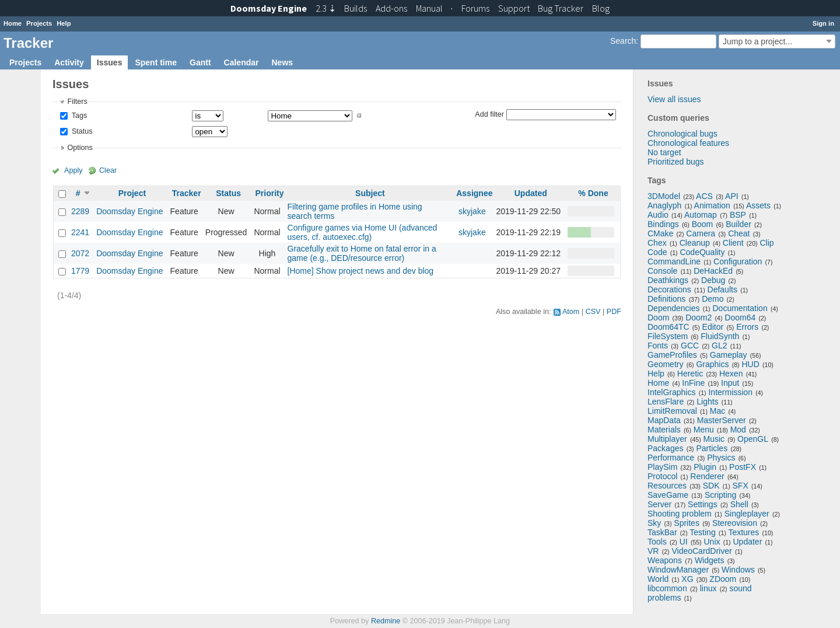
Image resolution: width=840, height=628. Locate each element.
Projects (39, 23)
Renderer (707, 476)
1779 (80, 271)
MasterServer (722, 420)
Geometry (665, 364)
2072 (80, 253)
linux (708, 588)
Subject (370, 193)
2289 (80, 211)
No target (664, 152)
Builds (356, 8)
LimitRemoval (672, 411)
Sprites (687, 523)
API (732, 196)
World (658, 579)
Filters (77, 102)
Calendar (242, 62)
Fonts (658, 346)
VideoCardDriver (701, 551)
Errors (747, 327)
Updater (748, 542)
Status (81, 131)
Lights (707, 402)
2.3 (326, 8)
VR (653, 551)
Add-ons (391, 8)
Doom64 (740, 318)
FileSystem (668, 336)
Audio (658, 215)
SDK (711, 486)
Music (714, 439)
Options (80, 148)
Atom (571, 312)
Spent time (156, 62)
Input (730, 383)
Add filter (489, 114)
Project (132, 193)
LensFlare (666, 402)
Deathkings (668, 280)
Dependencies (674, 308)
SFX (741, 486)
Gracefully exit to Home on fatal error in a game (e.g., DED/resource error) (362, 253)
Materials (664, 430)
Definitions (666, 299)
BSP (738, 215)
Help (64, 23)
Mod (738, 430)
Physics (721, 458)
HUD (750, 364)
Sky (654, 523)
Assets (758, 205)
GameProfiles (672, 355)
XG (687, 579)
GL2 (719, 346)
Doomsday (269, 8)
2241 (80, 232)
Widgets (710, 560)
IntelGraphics (671, 392)
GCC (690, 346)
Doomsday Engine (129, 211)
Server (659, 504)
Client (733, 243)
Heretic (690, 374)
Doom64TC (668, 327)
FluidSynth (720, 336)
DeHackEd (713, 271)
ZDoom (723, 579)
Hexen (731, 374)
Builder (738, 224)
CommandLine (674, 261)
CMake (660, 233)
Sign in (823, 23)
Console (662, 271)
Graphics (712, 364)
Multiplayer (667, 439)
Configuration (738, 261)
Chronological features (688, 143)
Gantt (200, 62)
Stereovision (735, 523)
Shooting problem (680, 514)
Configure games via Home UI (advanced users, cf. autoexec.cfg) (363, 232)
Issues (110, 62)
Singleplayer (747, 514)
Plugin (705, 467)
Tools (657, 542)
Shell (739, 504)
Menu (704, 430)
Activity (69, 62)
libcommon (667, 588)
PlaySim (662, 467)
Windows (738, 570)
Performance (671, 458)
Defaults (722, 289)
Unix (712, 542)
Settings (703, 504)
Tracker (187, 193)
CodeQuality (702, 252)
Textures (743, 532)
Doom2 (699, 318)
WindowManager (678, 570)
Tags (78, 116)
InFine (693, 383)
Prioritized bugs (676, 162)
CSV (593, 312)
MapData (664, 420)
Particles (712, 448)
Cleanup (695, 243)
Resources (667, 486)
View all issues (674, 99)
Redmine (386, 621)
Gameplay (729, 355)
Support (514, 8)
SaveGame (668, 495)
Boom (703, 224)
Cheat (739, 233)
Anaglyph (664, 205)
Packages (665, 448)
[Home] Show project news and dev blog (361, 271)
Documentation (740, 308)
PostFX (743, 467)
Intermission (730, 392)
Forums (475, 8)
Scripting (720, 495)
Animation (712, 205)
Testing (702, 532)
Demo (713, 299)
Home (13, 23)
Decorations (669, 289)
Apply (73, 170)
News (282, 62)
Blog (601, 8)
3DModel (664, 196)
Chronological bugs (682, 134)
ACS (704, 196)
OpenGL (753, 439)
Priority (269, 193)
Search (623, 41)
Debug (713, 280)
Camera (701, 233)
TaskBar (662, 532)
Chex (657, 243)
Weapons (665, 560)
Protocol (662, 476)
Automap (701, 215)
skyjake (472, 211)
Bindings (663, 224)
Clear (108, 170)
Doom (658, 318)
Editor (713, 327)
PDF (614, 312)
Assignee (474, 193)
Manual (429, 8)
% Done (593, 193)
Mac (717, 411)
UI (684, 542)
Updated (531, 193)
